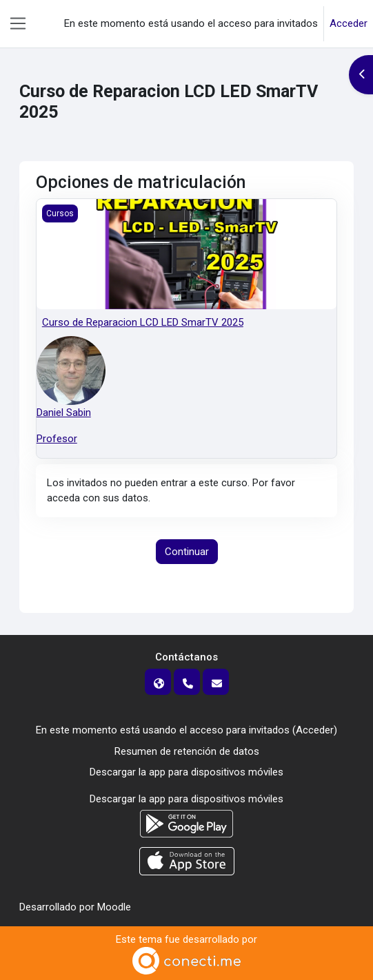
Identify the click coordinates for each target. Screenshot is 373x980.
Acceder (349, 23)
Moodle (114, 907)
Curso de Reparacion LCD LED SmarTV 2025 (143, 322)
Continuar (187, 552)
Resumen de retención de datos (187, 751)
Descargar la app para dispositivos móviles (186, 772)
